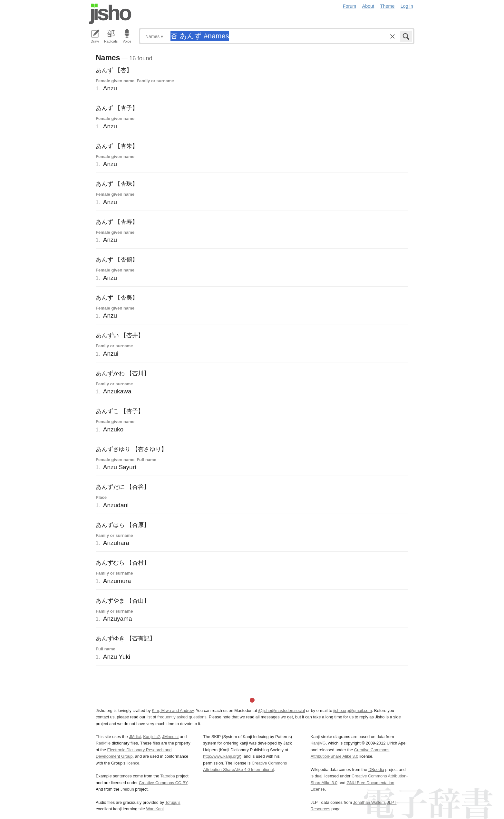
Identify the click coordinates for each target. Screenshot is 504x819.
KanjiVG (318, 743)
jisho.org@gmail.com (353, 710)
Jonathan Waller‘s (369, 802)
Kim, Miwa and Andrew (173, 710)
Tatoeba (168, 776)
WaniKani (155, 809)
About (368, 6)
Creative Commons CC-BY (163, 783)
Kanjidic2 (151, 737)
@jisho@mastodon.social (281, 710)
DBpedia (376, 770)
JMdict (135, 737)
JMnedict (170, 737)
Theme (388, 6)
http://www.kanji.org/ (222, 756)
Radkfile (103, 743)
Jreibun (127, 789)
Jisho (110, 14)
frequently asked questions (182, 717)
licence (133, 763)
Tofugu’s (173, 802)
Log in (407, 6)
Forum (350, 6)
